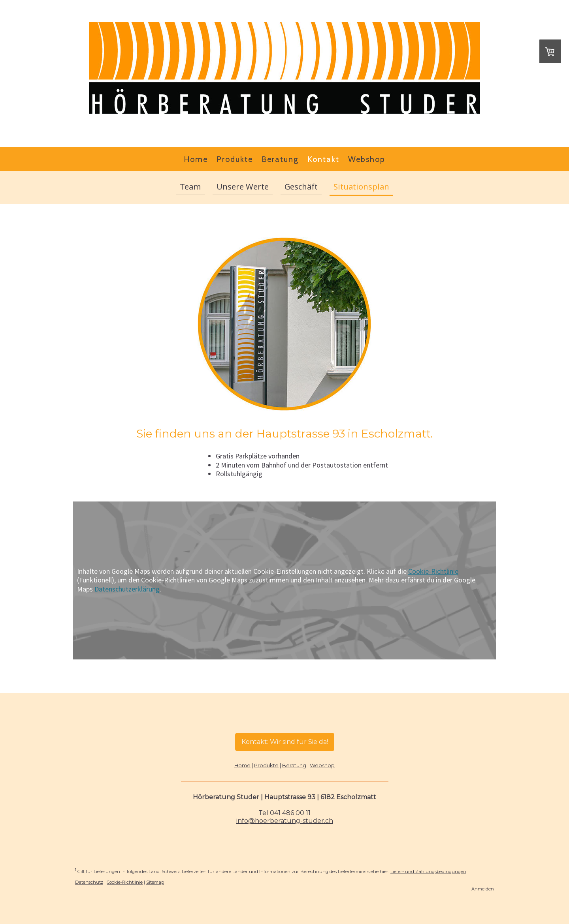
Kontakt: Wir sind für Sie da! (285, 742)
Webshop (367, 159)
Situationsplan (361, 187)
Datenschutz (89, 882)
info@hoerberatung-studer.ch (285, 821)
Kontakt (323, 159)
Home (196, 159)
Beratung (280, 159)
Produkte (235, 159)
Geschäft (301, 187)
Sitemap (155, 882)
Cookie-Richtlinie (433, 571)
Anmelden (483, 889)
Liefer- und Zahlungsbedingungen (428, 871)
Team (190, 187)
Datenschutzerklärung (127, 589)
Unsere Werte (243, 187)
